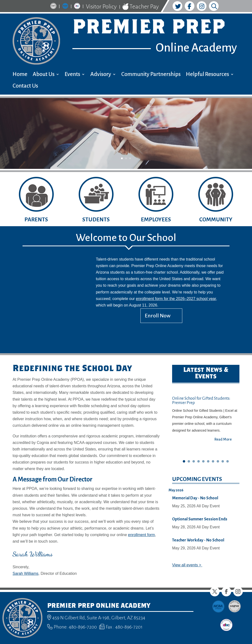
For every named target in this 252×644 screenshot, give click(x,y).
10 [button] (228, 461)
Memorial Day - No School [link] (195, 498)
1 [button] (122, 158)
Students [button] (96, 220)
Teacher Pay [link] (141, 7)
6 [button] (208, 461)
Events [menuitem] (72, 75)
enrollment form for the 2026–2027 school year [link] (176, 299)
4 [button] (199, 461)
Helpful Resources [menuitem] (207, 75)
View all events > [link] (187, 565)
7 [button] (213, 461)
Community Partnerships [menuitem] (151, 75)
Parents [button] (36, 220)
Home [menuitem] (20, 75)
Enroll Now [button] (158, 316)
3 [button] (130, 158)
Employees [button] (156, 220)
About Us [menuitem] (44, 75)
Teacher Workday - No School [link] (198, 540)
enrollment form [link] (141, 535)
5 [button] (203, 461)
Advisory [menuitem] (101, 75)
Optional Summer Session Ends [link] (200, 519)
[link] (53, 7)
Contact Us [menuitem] (25, 86)
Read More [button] (223, 439)
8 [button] (218, 461)
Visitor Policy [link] (101, 7)
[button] (215, 592)
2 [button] (126, 158)
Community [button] (216, 220)
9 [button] (223, 461)
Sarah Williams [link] (26, 573)
